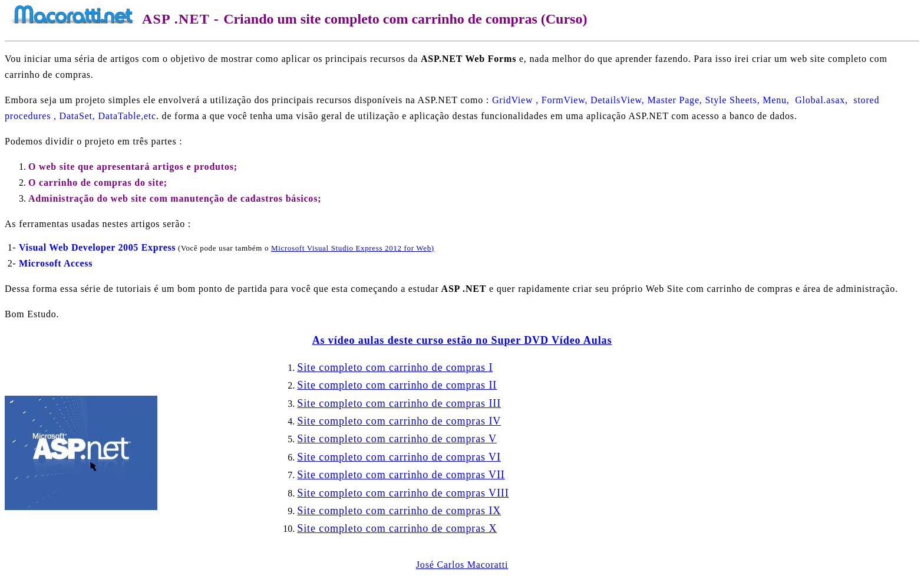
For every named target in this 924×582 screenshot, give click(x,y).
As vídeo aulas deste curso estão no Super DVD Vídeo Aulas (462, 340)
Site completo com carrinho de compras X (397, 528)
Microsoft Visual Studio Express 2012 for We (353, 248)
